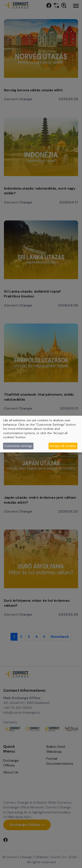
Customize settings (18, 446)
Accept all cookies (63, 446)
